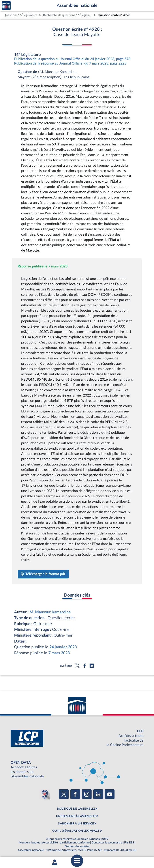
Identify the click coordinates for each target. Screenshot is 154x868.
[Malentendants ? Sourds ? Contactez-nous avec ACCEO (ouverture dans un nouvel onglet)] (45, 794)
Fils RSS (129, 843)
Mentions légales (29, 843)
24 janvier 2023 (63, 647)
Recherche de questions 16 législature (68, 15)
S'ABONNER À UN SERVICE (76, 824)
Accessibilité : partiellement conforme (66, 843)
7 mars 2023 (59, 653)
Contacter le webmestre (107, 843)
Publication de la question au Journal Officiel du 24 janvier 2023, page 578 (72, 59)
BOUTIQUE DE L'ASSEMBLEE (76, 809)
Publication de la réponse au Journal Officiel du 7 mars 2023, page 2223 (70, 63)
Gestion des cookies (77, 846)
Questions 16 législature (20, 15)
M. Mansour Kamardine (50, 612)
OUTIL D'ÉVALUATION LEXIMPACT (76, 831)
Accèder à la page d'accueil (6, 6)
